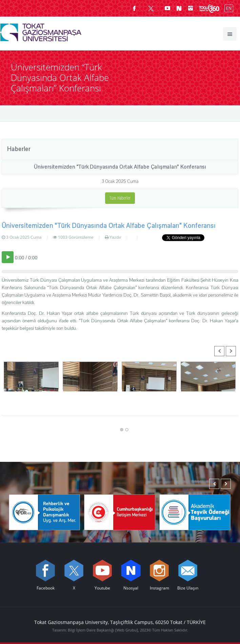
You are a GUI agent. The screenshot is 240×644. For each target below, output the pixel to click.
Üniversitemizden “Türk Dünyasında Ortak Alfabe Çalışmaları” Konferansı (120, 167)
